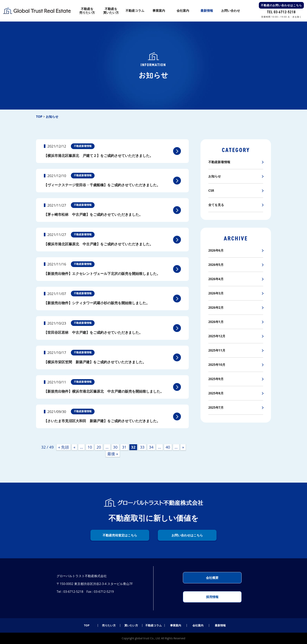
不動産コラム (153, 625)
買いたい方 (131, 625)
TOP (87, 625)
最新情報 (220, 625)
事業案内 (176, 625)
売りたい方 (109, 625)
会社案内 (198, 625)
